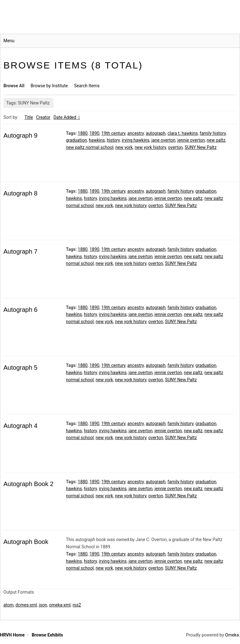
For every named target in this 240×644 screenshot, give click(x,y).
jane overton (164, 140)
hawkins (97, 140)
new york (124, 147)
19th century (113, 133)
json (43, 605)
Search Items (87, 86)
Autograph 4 (20, 426)
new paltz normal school (90, 147)
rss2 (77, 605)
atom (8, 605)
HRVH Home (12, 635)
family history (213, 133)
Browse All (14, 86)
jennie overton (191, 140)
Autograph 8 (20, 193)
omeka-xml (60, 605)
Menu (9, 41)
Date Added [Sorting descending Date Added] (65, 117)
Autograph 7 (20, 251)
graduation (76, 140)
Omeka (232, 635)
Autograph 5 (20, 368)
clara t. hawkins (183, 133)
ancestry (135, 133)
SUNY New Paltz (201, 147)
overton (175, 147)
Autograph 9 (20, 135)
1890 (94, 133)
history (113, 140)
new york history (150, 147)
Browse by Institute (49, 86)
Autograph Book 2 (28, 484)
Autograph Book (26, 542)
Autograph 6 (20, 310)
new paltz (216, 140)
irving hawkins (135, 140)
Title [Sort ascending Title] (29, 117)
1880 (83, 133)
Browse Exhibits (47, 635)
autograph (155, 133)
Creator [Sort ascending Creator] (43, 117)
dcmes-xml (26, 605)
